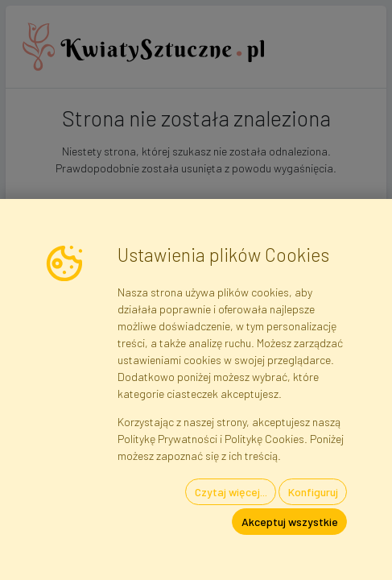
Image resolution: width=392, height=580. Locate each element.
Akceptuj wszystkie (290, 522)
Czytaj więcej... (231, 492)
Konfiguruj (313, 492)
